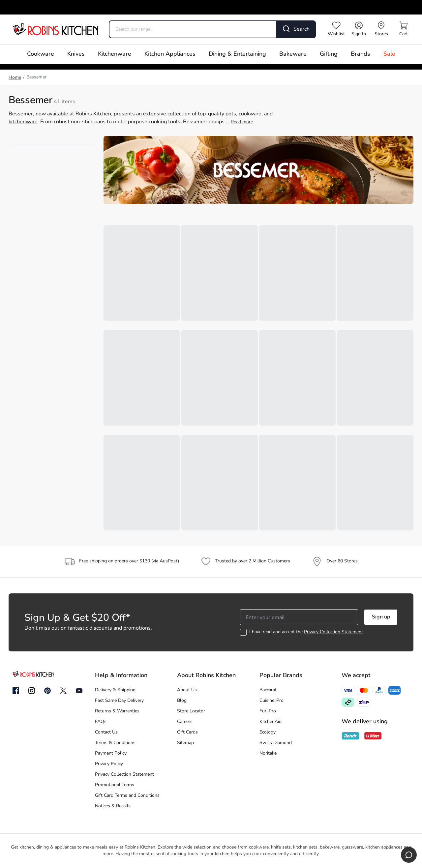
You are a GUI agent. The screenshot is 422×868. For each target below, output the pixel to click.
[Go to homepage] (55, 29)
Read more (242, 122)
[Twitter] (63, 691)
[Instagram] (32, 691)
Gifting (329, 54)
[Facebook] (16, 691)
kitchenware (23, 122)
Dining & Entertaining (237, 54)
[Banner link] (258, 170)
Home (15, 78)
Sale (389, 54)
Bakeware (293, 54)
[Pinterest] (47, 691)
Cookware (41, 54)
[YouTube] (79, 691)
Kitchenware (115, 54)
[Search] (296, 29)
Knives (76, 54)
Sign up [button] (381, 617)
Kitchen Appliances (170, 54)
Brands (361, 54)
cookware (249, 114)
